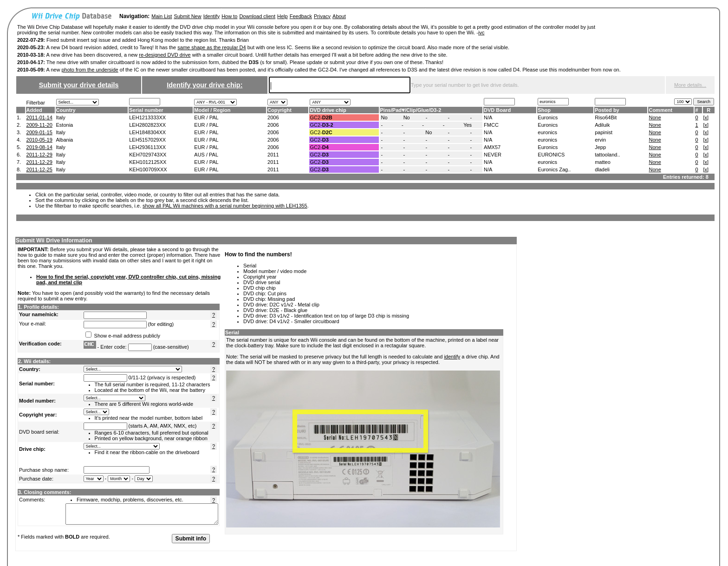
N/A (488, 117)
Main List (162, 16)
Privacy (322, 16)
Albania (65, 140)
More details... (690, 85)
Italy (61, 117)
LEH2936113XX (147, 147)
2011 (273, 155)
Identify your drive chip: (205, 85)
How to (229, 16)
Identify (211, 16)
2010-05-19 (39, 140)
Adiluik (602, 125)
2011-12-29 (39, 155)
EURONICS (551, 155)
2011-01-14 (39, 117)
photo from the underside (90, 70)
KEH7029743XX (148, 155)
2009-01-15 (39, 132)
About (339, 16)
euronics (547, 132)
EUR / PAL (206, 117)
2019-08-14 (39, 147)
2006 (273, 117)
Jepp (600, 147)
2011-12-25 (39, 169)
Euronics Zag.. (554, 169)
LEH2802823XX (147, 125)
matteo (603, 162)
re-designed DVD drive (165, 55)
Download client (257, 16)
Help (283, 16)
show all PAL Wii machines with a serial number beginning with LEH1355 (225, 206)
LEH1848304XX (147, 132)
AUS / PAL (206, 155)
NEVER (493, 155)
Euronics (548, 117)
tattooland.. (607, 155)
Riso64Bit (606, 117)
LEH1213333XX (147, 117)
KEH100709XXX (148, 169)
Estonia (65, 125)
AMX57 (492, 147)
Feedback (301, 16)
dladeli (602, 169)
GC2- (321, 117)
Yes (468, 125)
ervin (600, 140)
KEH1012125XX (148, 162)
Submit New (187, 16)
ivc (481, 33)
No (384, 117)
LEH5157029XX (147, 140)
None (655, 117)
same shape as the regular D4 (211, 47)
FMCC (491, 125)
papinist (604, 132)
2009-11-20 (39, 125)
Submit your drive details (79, 85)
